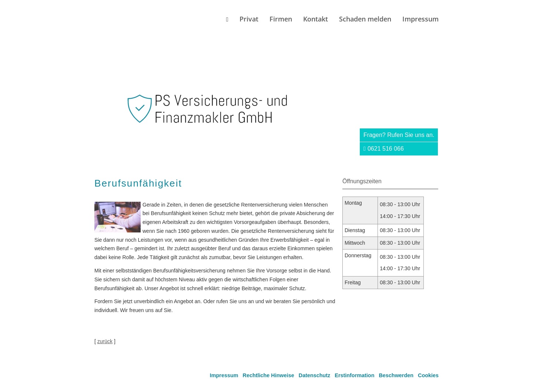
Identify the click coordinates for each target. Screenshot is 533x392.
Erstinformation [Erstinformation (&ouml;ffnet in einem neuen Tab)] (354, 375)
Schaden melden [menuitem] (365, 19)
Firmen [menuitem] (281, 19)
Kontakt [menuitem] (316, 19)
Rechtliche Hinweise (269, 375)
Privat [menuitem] (249, 19)
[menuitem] (227, 19)
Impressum (224, 375)
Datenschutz (315, 375)
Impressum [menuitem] (420, 19)
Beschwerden (396, 375)
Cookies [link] (428, 375)
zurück (105, 341)
